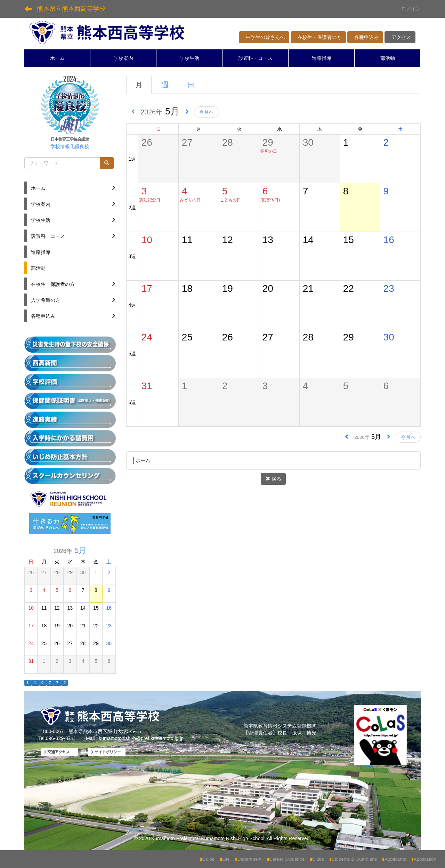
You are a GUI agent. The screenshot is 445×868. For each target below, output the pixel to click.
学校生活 (189, 58)
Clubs (317, 859)
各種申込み (365, 37)
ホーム (57, 58)
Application (424, 859)
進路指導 (322, 58)
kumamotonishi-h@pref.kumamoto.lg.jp (141, 738)
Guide (207, 859)
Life (225, 859)
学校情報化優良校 (70, 147)
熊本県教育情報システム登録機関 (280, 726)
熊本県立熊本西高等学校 (71, 9)
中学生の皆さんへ (264, 37)
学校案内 (123, 58)
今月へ (207, 112)
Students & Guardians (353, 859)
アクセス (400, 37)
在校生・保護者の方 (318, 37)
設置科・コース (256, 58)
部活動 (388, 58)
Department (248, 859)
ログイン (411, 9)
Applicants (394, 859)
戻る (273, 479)
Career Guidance (286, 859)
